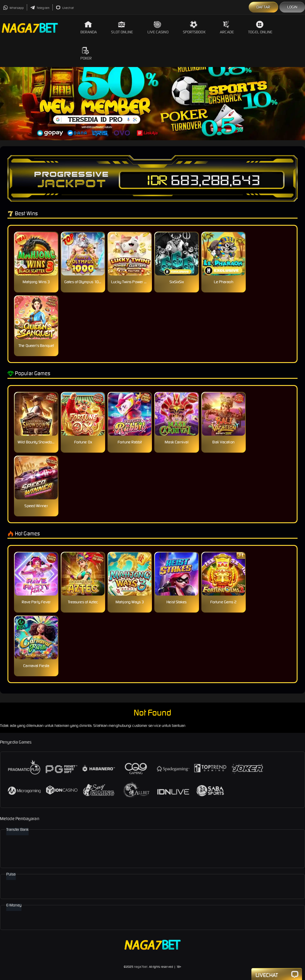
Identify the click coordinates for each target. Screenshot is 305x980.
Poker (86, 54)
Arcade (227, 28)
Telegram (40, 8)
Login (292, 7)
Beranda (89, 28)
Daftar (263, 7)
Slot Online (122, 28)
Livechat (65, 8)
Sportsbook (194, 28)
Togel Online (260, 28)
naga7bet (141, 967)
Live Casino (158, 28)
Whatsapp (13, 8)
